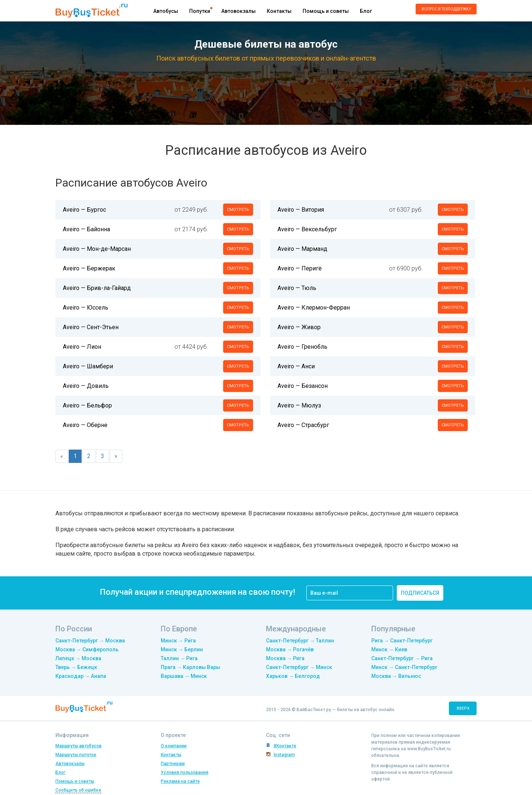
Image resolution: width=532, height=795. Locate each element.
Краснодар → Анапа (81, 676)
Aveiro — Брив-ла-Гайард (97, 288)
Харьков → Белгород (293, 676)
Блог (366, 11)
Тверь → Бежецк (76, 667)
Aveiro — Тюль (297, 288)
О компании (174, 746)
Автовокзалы (238, 11)
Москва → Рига (285, 658)
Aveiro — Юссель (86, 308)
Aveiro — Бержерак (89, 268)
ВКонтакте (285, 746)
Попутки (200, 11)
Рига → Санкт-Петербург (402, 641)
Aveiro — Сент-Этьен (91, 327)
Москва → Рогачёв (290, 649)
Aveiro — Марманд (302, 249)
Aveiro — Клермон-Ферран (314, 308)
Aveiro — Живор (299, 327)
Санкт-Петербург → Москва (90, 641)
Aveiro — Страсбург (303, 425)
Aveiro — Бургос (84, 210)
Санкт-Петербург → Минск (299, 667)
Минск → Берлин (182, 649)
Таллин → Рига (179, 658)
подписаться (420, 593)
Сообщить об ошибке (78, 790)
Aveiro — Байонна (86, 229)
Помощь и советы (326, 11)
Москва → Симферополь (87, 649)
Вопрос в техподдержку (446, 9)
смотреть (238, 210)
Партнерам (173, 764)
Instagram (284, 755)
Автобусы (166, 11)
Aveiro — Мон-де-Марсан (97, 249)
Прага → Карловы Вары (190, 667)
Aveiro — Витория (301, 210)
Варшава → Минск (184, 676)
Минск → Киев (389, 649)
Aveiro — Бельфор (87, 405)
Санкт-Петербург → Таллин (300, 641)
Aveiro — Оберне (85, 425)
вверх (463, 708)
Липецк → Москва (78, 658)
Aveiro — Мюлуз (299, 405)
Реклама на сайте (180, 781)
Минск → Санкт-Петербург (404, 667)
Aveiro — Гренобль (302, 347)
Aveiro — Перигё (300, 268)
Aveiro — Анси (296, 366)
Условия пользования (185, 772)
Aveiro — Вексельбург (307, 229)
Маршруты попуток (76, 755)
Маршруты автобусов (79, 746)
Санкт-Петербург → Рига (402, 658)
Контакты (279, 11)
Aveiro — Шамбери (88, 366)
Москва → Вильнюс (396, 676)
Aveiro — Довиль (86, 386)
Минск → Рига (178, 641)
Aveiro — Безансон (303, 386)
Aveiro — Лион (82, 347)
